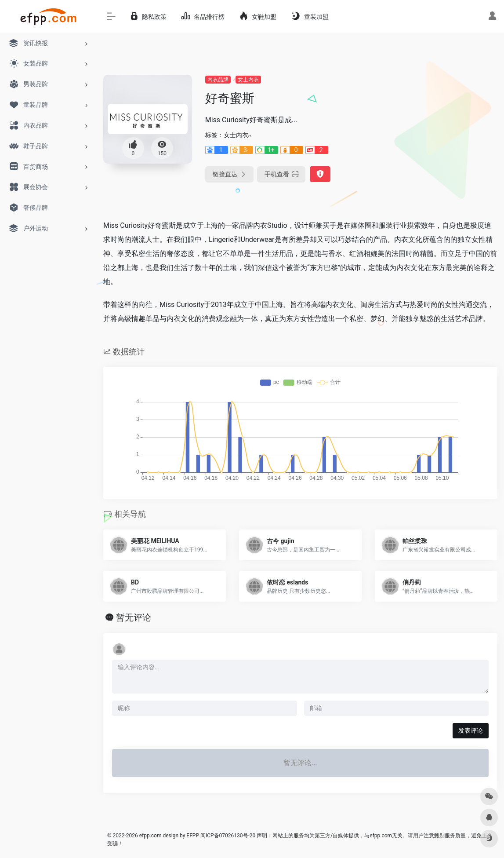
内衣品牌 (218, 80)
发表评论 (471, 730)
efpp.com (150, 836)
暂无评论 (134, 617)
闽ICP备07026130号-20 (227, 836)
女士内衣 (248, 80)
